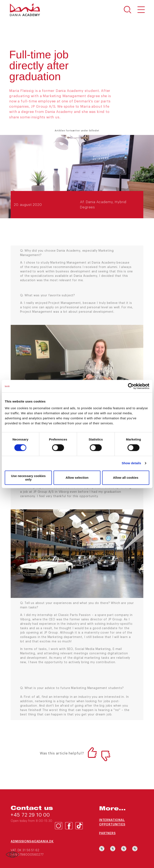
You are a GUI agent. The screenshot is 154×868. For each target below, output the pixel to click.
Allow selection (77, 478)
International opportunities (112, 822)
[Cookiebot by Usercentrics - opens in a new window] (131, 386)
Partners (107, 833)
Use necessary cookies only (28, 478)
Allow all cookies (126, 478)
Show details (131, 463)
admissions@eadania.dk (32, 842)
